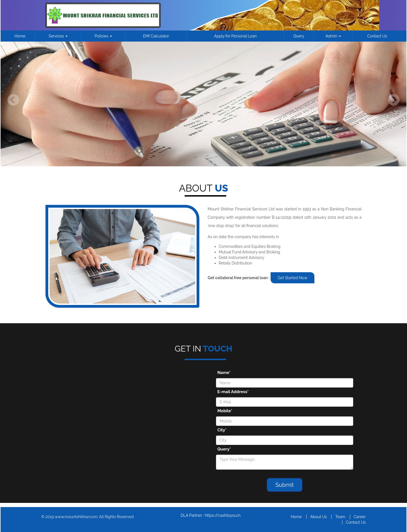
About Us (319, 517)
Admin (333, 36)
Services (58, 36)
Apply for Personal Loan (235, 36)
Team (340, 517)
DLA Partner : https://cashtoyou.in (211, 515)
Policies (103, 36)
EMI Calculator (156, 36)
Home (20, 36)
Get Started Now (292, 278)
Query (299, 36)
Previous (13, 100)
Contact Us (377, 36)
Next (394, 100)
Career (360, 517)
